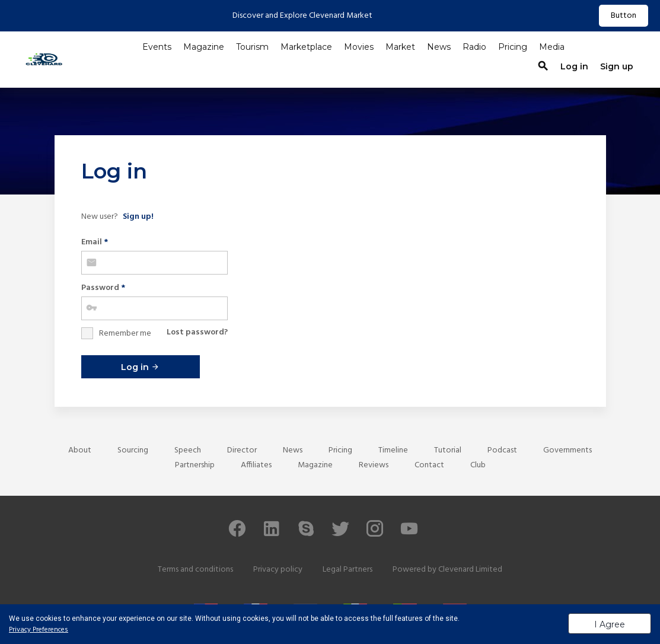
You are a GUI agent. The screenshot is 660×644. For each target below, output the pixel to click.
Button (624, 16)
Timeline (393, 450)
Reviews (374, 465)
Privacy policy (278, 570)
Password (103, 288)
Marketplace (306, 47)
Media (552, 47)
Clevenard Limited (470, 570)
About (80, 450)
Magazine (204, 47)
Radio (474, 47)
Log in (140, 367)
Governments (567, 450)
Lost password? (197, 332)
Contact (429, 465)
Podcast (502, 450)
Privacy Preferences (39, 630)
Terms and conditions (195, 570)
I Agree (610, 624)
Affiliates (256, 465)
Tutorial (448, 450)
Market (400, 47)
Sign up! (138, 217)
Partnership (195, 465)
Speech (188, 450)
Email (95, 242)
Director (242, 450)
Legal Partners (347, 570)
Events (157, 47)
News (439, 47)
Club (478, 465)
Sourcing (133, 450)
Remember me (125, 334)
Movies (359, 47)
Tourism (252, 47)
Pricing (513, 47)
